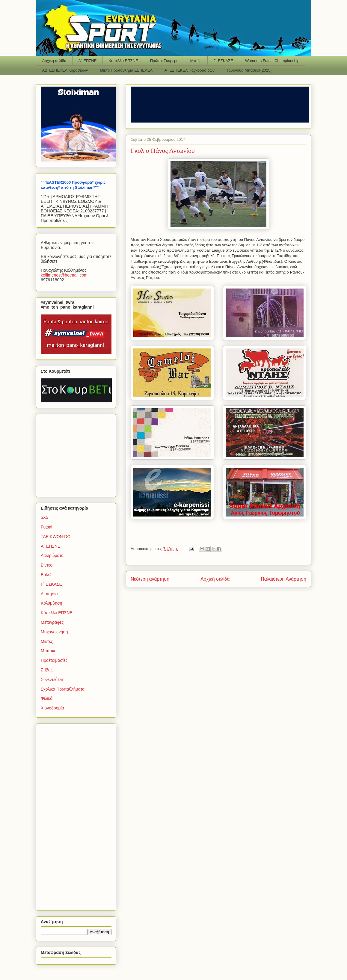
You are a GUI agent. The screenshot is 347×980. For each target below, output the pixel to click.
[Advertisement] (78, 454)
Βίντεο (47, 565)
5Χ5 (44, 517)
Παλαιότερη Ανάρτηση (283, 579)
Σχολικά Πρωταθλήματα (63, 689)
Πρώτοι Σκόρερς (164, 61)
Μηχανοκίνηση (54, 632)
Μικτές (196, 61)
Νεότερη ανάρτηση (150, 579)
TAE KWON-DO (56, 537)
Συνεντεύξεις (52, 679)
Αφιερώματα (52, 555)
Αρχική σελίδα (54, 61)
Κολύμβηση (51, 603)
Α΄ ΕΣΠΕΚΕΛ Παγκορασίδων (190, 70)
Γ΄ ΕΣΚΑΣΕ (223, 61)
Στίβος (47, 670)
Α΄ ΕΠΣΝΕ (88, 61)
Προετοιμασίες (54, 660)
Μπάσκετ (49, 651)
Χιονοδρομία (52, 708)
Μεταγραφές (52, 622)
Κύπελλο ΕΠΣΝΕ (123, 61)
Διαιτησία (49, 594)
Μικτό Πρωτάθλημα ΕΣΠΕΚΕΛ (126, 70)
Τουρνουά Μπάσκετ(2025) (249, 70)
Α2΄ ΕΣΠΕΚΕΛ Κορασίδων (65, 70)
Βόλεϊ (46, 575)
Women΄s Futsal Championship (272, 61)
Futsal (46, 527)
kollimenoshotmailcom (64, 275)
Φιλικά (47, 698)
